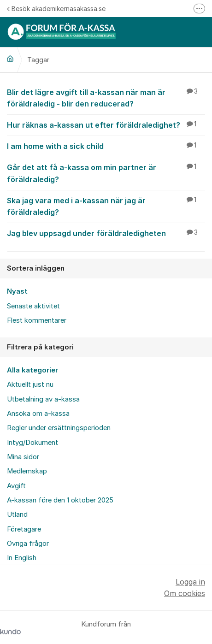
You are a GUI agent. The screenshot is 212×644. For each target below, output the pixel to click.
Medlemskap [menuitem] (27, 471)
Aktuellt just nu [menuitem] (30, 384)
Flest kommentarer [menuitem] (37, 320)
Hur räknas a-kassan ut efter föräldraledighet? (106, 124)
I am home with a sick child (106, 146)
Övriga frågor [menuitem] (28, 544)
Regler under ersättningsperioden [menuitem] (59, 428)
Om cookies (185, 593)
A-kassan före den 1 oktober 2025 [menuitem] (60, 500)
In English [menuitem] (22, 558)
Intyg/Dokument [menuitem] (32, 443)
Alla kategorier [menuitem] (32, 370)
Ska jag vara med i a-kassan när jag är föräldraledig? (106, 206)
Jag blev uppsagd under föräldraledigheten (106, 233)
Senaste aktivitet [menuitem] (33, 306)
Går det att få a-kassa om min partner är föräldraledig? (106, 173)
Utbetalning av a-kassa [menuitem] (43, 399)
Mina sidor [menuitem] (23, 457)
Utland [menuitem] (17, 514)
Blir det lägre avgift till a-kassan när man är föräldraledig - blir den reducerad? (106, 97)
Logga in (190, 582)
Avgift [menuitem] (16, 486)
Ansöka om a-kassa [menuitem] (38, 414)
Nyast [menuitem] (17, 291)
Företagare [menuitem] (24, 529)
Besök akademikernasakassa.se (56, 9)
